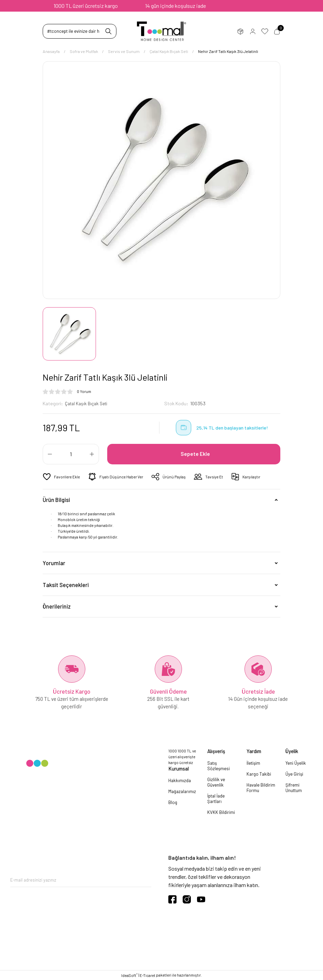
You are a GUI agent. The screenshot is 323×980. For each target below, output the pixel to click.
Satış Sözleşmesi (219, 765)
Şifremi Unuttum (294, 787)
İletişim (253, 763)
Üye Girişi (252, 31)
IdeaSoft (129, 975)
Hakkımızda (180, 780)
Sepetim (277, 31)
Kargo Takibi (259, 774)
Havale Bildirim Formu (261, 787)
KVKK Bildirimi (221, 812)
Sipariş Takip (240, 31)
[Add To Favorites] (62, 477)
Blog (173, 802)
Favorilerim (265, 31)
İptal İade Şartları (216, 798)
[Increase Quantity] (92, 454)
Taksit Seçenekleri (66, 584)
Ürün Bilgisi (56, 500)
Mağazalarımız (182, 791)
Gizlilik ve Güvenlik (216, 782)
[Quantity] (71, 454)
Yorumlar (54, 563)
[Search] (80, 31)
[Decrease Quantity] (50, 454)
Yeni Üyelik (296, 763)
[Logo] (162, 31)
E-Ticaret (148, 975)
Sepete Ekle (196, 454)
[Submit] (146, 880)
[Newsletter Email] (81, 880)
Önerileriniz (57, 606)
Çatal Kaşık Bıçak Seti (88, 403)
